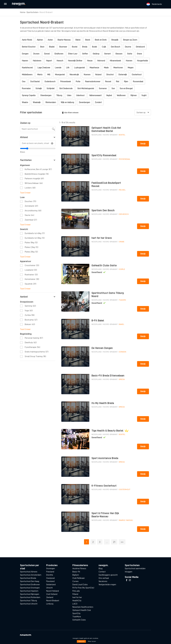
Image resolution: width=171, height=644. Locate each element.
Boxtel (75, 47)
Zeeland (50, 597)
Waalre (25, 102)
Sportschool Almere (29, 572)
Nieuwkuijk (74, 75)
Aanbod (38, 297)
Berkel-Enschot (29, 47)
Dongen (25, 54)
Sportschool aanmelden (135, 568)
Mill (49, 75)
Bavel (88, 40)
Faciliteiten (38, 160)
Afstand (38, 137)
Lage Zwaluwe (44, 68)
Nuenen (87, 75)
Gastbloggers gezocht (108, 575)
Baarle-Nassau (64, 40)
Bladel (52, 47)
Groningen (51, 568)
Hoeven (129, 61)
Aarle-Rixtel (27, 40)
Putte (78, 82)
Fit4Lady (76, 591)
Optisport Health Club (82, 610)
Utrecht (49, 588)
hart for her (77, 597)
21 (114, 542)
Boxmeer (63, 47)
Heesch (60, 61)
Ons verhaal (104, 578)
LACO (75, 604)
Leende (58, 68)
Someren (103, 88)
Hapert (49, 61)
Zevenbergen (84, 102)
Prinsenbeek (66, 82)
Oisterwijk (123, 75)
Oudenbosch (50, 82)
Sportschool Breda (28, 578)
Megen (131, 68)
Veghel (109, 95)
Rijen (126, 82)
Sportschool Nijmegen (30, 594)
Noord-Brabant (110, 135)
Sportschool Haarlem (29, 591)
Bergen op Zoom (130, 40)
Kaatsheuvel (27, 68)
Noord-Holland (53, 591)
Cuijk (104, 47)
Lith (68, 68)
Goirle (130, 54)
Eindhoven (59, 54)
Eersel (47, 54)
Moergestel (60, 75)
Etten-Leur (73, 54)
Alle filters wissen (70, 113)
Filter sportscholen (31, 112)
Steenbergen (46, 95)
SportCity (76, 613)
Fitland (75, 594)
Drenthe (50, 575)
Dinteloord (140, 47)
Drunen (36, 54)
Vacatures (103, 581)
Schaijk (39, 88)
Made (106, 68)
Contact (102, 572)
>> (122, 542)
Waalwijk (37, 102)
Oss (24, 82)
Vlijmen (134, 95)
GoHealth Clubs (79, 620)
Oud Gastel (35, 82)
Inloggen (129, 572)
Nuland (98, 75)
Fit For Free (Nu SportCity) (83, 588)
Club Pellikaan (79, 578)
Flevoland (50, 581)
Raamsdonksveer (93, 82)
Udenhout (80, 95)
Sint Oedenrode (66, 88)
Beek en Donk (101, 40)
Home (23, 12)
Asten (50, 40)
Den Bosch (115, 47)
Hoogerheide (142, 61)
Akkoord (81, 641)
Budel (95, 47)
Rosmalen (26, 88)
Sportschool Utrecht (29, 604)
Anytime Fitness (79, 568)
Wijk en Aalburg (67, 102)
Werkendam (51, 102)
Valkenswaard (95, 95)
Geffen (85, 54)
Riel (118, 82)
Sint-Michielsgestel (86, 88)
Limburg (50, 604)
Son (113, 88)
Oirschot (110, 75)
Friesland (50, 572)
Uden (69, 95)
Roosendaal (138, 82)
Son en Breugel (126, 88)
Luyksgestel (79, 68)
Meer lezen (92, 641)
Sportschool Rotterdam (30, 597)
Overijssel (50, 578)
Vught (144, 95)
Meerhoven (118, 68)
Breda (85, 47)
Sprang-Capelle (29, 95)
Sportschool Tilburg (28, 601)
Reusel (108, 82)
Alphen (40, 40)
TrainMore (77, 617)
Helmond (101, 61)
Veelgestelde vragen (107, 585)
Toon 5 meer (25, 193)
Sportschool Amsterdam (31, 575)
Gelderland (51, 585)
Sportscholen (32, 12)
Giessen (119, 54)
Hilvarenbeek (115, 61)
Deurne (128, 47)
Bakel (78, 40)
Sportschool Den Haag (30, 581)
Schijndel (51, 88)
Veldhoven (121, 95)
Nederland (97, 135)
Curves (75, 581)
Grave (139, 54)
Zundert (98, 102)
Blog (101, 568)
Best (42, 47)
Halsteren (37, 61)
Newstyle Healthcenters (83, 607)
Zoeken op (25, 123)
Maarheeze (94, 68)
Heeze (90, 61)
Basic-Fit (76, 572)
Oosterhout (137, 75)
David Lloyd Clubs (80, 585)
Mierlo (40, 75)
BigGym (76, 575)
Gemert (107, 54)
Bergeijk (115, 40)
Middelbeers (27, 75)
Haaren (25, 61)
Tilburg (59, 95)
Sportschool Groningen (30, 588)
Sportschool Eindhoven (30, 585)
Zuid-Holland (52, 594)
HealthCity (77, 601)
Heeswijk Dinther (75, 61)
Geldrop (96, 54)
